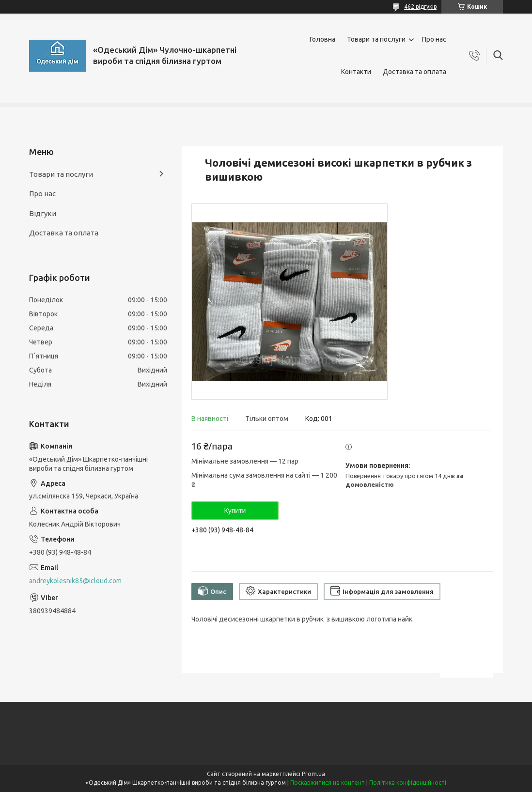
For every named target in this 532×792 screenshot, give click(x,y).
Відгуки (43, 213)
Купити (235, 511)
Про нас (434, 39)
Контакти (356, 72)
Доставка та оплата (415, 72)
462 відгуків (420, 7)
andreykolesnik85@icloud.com (75, 581)
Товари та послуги (376, 39)
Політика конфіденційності (408, 783)
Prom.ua (313, 774)
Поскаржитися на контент (328, 783)
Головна (322, 39)
